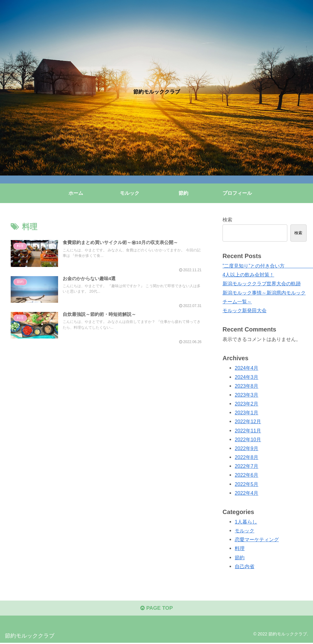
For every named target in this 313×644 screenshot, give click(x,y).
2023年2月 (247, 404)
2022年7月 (247, 466)
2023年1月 (247, 413)
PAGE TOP (156, 609)
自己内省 (245, 566)
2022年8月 (247, 457)
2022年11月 (248, 431)
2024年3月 (247, 377)
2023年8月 (247, 386)
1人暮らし (246, 522)
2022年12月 (248, 421)
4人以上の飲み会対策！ (248, 275)
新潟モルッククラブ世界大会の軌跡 (262, 283)
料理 (240, 548)
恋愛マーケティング (257, 539)
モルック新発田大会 (245, 310)
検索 (227, 220)
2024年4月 (247, 368)
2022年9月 (247, 448)
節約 (240, 557)
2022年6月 (247, 475)
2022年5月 (247, 484)
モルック (245, 531)
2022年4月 (247, 493)
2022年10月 (248, 439)
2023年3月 (247, 395)
